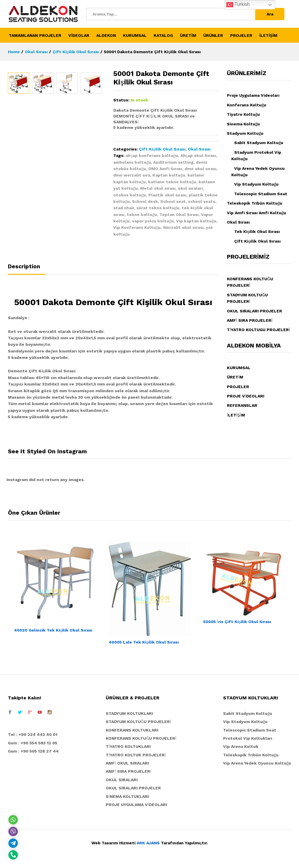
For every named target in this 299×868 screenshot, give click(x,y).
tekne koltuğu (142, 215)
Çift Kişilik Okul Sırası (162, 149)
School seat (173, 201)
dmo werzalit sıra (132, 175)
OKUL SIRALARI (122, 780)
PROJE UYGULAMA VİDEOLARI (136, 805)
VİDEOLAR (79, 35)
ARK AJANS (148, 843)
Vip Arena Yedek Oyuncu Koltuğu (257, 763)
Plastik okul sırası (167, 195)
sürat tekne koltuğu (158, 208)
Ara (270, 14)
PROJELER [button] (241, 35)
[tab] (27, 269)
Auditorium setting (173, 162)
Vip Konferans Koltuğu (137, 227)
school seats (202, 201)
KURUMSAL (239, 368)
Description (24, 266)
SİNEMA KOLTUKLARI (127, 796)
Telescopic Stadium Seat (261, 194)
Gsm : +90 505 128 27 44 (33, 751)
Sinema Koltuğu (243, 124)
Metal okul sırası (158, 188)
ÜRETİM (235, 377)
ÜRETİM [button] (188, 35)
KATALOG (163, 35)
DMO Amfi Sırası (165, 169)
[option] (19, 180)
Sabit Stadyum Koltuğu (259, 143)
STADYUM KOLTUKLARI (129, 713)
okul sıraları (190, 188)
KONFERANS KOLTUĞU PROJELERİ (141, 738)
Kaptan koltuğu (169, 175)
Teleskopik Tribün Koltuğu (255, 203)
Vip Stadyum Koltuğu (256, 184)
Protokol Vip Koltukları (248, 738)
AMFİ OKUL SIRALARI (127, 763)
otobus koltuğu (130, 195)
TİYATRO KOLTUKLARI (128, 746)
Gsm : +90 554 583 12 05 (33, 743)
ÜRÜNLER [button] (213, 35)
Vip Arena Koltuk (241, 746)
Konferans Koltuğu (247, 105)
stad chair (124, 208)
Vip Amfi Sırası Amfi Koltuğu (257, 213)
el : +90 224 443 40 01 (34, 734)
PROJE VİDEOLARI (246, 396)
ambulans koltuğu (132, 162)
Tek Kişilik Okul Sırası (257, 231)
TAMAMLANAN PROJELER (35, 35)
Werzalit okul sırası (183, 227)
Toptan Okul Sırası (179, 215)
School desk (145, 201)
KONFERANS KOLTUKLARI (132, 730)
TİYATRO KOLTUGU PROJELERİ (258, 330)
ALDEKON (106, 35)
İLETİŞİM (268, 35)
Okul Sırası (199, 149)
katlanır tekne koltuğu (172, 182)
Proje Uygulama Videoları (253, 95)
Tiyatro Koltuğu (243, 114)
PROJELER (238, 387)
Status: (121, 100)
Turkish (238, 5)
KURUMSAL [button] (135, 35)
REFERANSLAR (242, 405)
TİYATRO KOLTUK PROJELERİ (136, 755)
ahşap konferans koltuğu (152, 155)
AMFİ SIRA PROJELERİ (250, 320)
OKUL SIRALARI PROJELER (254, 311)
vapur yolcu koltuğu (153, 221)
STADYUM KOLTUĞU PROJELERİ (138, 722)
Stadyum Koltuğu (245, 133)
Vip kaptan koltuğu (196, 221)
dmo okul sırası (200, 169)
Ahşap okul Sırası (198, 155)
